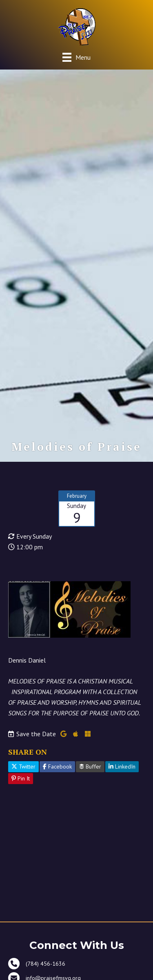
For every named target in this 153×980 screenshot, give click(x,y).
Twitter (23, 766)
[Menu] (76, 57)
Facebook (57, 766)
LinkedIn (122, 766)
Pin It (21, 778)
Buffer (90, 766)
